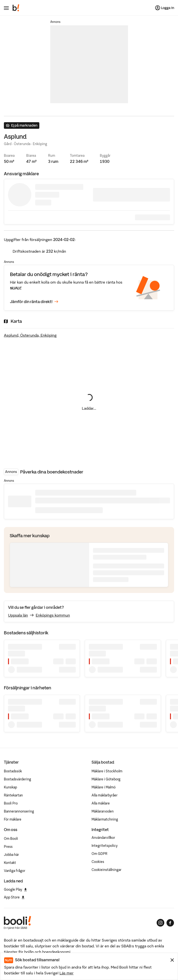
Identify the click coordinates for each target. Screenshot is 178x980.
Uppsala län (18, 615)
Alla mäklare (101, 803)
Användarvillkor (103, 838)
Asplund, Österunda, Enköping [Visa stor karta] (30, 335)
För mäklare (13, 819)
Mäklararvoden (103, 811)
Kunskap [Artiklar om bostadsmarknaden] (10, 787)
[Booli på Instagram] (161, 923)
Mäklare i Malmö (104, 787)
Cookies (98, 862)
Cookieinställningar (106, 870)
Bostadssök (13, 771)
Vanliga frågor (15, 871)
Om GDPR (99, 854)
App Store (14, 897)
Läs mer (67, 973)
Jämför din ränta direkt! (34, 302)
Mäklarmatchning (105, 819)
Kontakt (10, 863)
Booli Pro (11, 803)
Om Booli (11, 839)
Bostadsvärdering (17, 779)
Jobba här (11, 855)
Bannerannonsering (19, 811)
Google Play (15, 889)
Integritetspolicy (105, 846)
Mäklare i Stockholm (107, 771)
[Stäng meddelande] (172, 960)
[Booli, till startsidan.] (16, 8)
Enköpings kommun (53, 615)
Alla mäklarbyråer (105, 795)
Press (8, 847)
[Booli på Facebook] (170, 923)
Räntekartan (13, 795)
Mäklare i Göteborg (106, 779)
